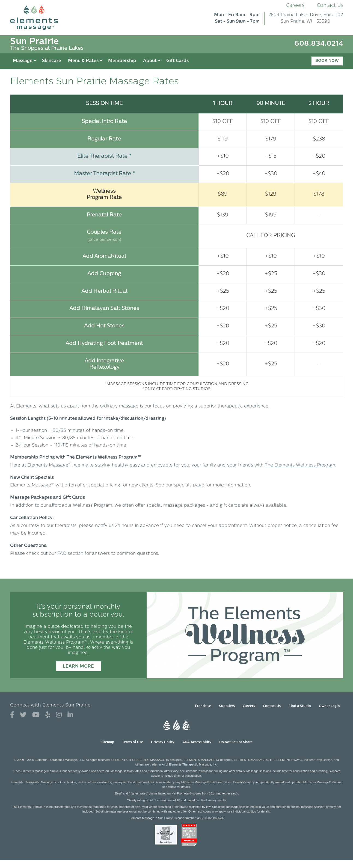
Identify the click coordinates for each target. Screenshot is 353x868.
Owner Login (329, 706)
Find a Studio (300, 706)
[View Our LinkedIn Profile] (70, 715)
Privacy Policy (163, 742)
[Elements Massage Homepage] (38, 18)
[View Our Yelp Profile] (48, 715)
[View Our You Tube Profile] (36, 715)
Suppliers (227, 706)
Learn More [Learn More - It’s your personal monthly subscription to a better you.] (78, 667)
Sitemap (107, 742)
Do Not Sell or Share (236, 742)
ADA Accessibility (197, 742)
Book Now (327, 61)
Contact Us (330, 6)
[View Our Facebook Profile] (12, 715)
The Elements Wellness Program (300, 465)
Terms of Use (133, 742)
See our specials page (180, 485)
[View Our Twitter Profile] (23, 715)
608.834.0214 (319, 44)
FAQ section (70, 554)
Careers (295, 6)
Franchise (203, 706)
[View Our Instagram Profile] (59, 715)
